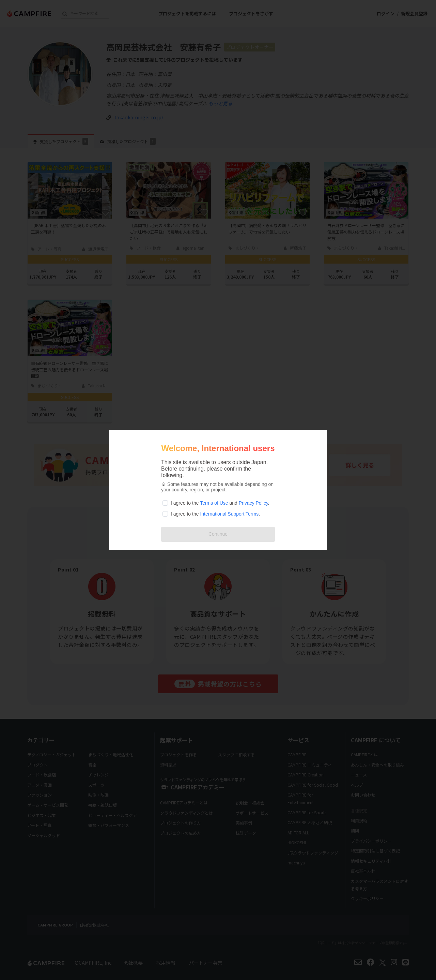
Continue (218, 534)
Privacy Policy (253, 503)
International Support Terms (229, 514)
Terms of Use (214, 503)
